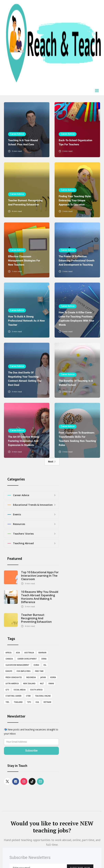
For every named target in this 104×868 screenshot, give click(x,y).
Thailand (18, 702)
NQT (42, 684)
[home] (52, 43)
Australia (29, 653)
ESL (45, 665)
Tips (29, 702)
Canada (9, 659)
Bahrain (42, 653)
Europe (9, 671)
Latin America (12, 684)
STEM (28, 696)
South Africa (36, 690)
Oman (51, 684)
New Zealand (29, 684)
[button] (97, 91)
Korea (53, 677)
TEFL (7, 702)
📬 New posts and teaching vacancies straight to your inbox (31, 732)
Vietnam (47, 702)
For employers (24, 671)
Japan (43, 677)
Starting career (13, 696)
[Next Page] (52, 462)
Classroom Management (17, 665)
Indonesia (31, 677)
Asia (18, 653)
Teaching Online (43, 696)
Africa (8, 653)
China (44, 659)
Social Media (20, 690)
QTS (7, 690)
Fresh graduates (14, 677)
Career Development (27, 659)
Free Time (39, 671)
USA (37, 702)
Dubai (36, 665)
